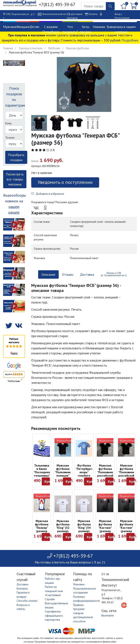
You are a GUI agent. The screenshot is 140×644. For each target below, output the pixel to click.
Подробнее (130, 40)
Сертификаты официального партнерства (54, 616)
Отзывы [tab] (68, 274)
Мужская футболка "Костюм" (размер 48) (105, 528)
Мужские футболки (78, 48)
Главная (8, 48)
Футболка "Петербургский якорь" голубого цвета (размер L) (87, 474)
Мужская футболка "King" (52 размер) (63, 526)
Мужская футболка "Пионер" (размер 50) (42, 528)
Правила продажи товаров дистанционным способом (83, 613)
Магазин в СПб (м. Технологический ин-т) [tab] (114, 274)
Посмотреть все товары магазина (15, 179)
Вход (118, 14)
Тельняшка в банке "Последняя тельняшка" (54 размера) (42, 474)
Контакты (72, 18)
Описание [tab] (48, 274)
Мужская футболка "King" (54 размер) (84, 526)
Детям (34, 27)
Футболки (54, 48)
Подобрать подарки (16, 157)
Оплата (93, 14)
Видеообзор (64, 441)
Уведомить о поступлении (65, 182)
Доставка (77, 14)
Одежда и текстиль (31, 48)
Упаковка (79, 584)
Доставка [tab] (87, 274)
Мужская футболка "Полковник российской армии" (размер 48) (105, 476)
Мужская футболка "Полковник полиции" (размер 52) (63, 474)
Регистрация (122, 18)
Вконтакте (108, 616)
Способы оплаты (27, 601)
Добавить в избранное (48, 194)
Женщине (23, 27)
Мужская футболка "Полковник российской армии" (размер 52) (126, 476)
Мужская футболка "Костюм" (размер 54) (126, 528)
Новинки (99, 27)
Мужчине (10, 27)
